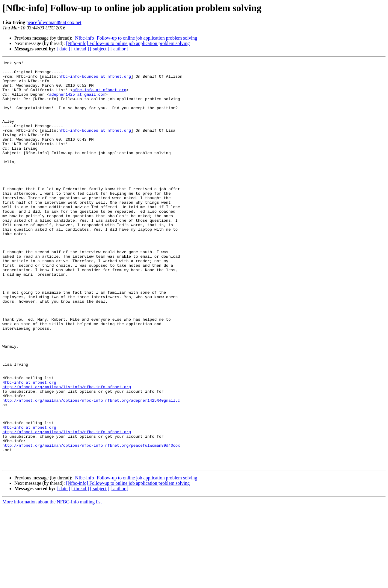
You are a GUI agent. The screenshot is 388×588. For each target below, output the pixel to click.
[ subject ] (100, 49)
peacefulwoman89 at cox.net (54, 22)
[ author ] (120, 49)
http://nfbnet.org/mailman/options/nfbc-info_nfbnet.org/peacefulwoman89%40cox (91, 523)
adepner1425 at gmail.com (77, 101)
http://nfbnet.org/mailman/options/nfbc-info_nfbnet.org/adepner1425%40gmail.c (91, 469)
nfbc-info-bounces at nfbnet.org (95, 80)
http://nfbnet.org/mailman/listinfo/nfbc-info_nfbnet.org (67, 452)
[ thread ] (80, 49)
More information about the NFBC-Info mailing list (52, 583)
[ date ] (63, 49)
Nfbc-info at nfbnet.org (29, 447)
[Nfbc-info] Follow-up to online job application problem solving (135, 38)
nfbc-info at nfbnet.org (99, 96)
